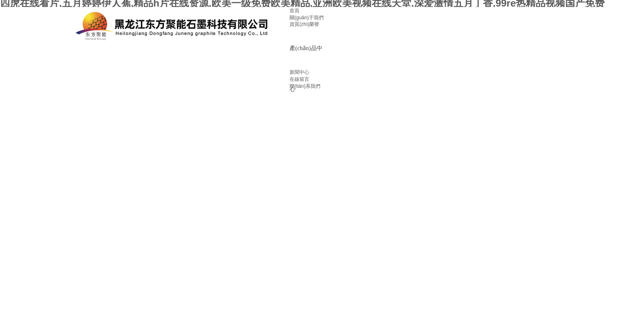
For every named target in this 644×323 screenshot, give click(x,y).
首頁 (294, 11)
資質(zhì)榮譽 (304, 24)
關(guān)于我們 (307, 18)
